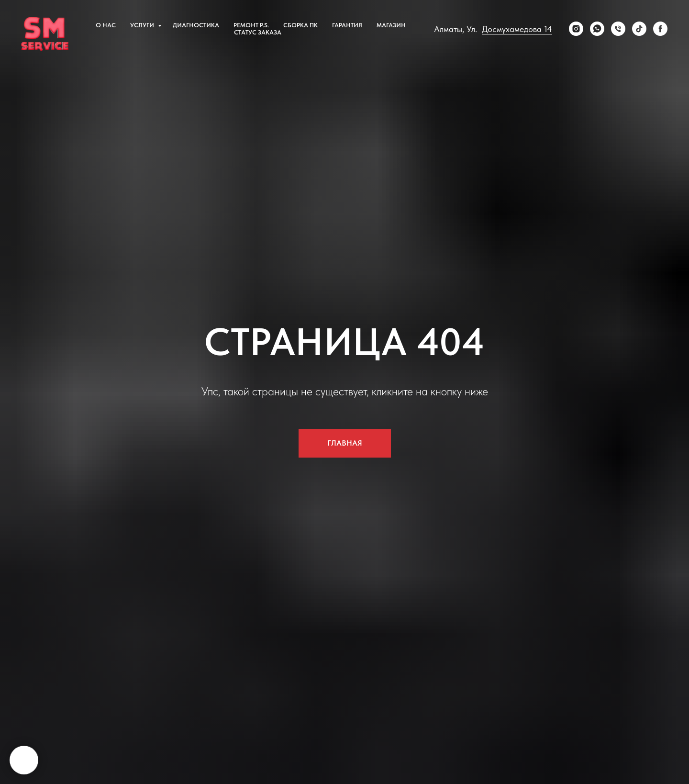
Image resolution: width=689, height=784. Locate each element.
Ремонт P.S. (251, 25)
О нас (106, 25)
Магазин (391, 25)
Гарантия (347, 25)
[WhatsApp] (597, 29)
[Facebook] (660, 29)
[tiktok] (639, 29)
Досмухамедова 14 (517, 29)
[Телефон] (618, 29)
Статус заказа (258, 32)
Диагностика (196, 25)
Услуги (143, 25)
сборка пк (300, 25)
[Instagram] (576, 29)
